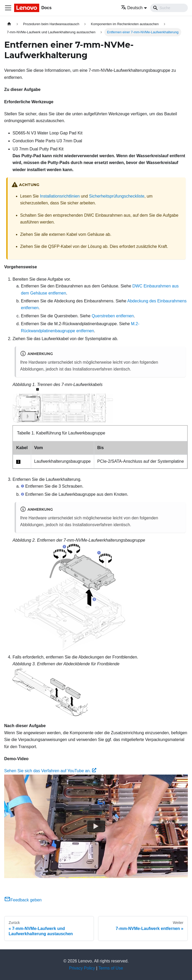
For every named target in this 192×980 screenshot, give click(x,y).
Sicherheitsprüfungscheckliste (117, 196)
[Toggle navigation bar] (8, 8)
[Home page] (9, 24)
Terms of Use (111, 968)
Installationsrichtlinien (60, 196)
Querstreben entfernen (113, 316)
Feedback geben (23, 900)
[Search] (169, 8)
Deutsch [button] (132, 8)
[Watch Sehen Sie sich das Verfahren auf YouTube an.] (96, 826)
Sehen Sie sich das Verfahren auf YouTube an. (50, 771)
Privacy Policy (82, 968)
